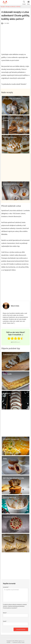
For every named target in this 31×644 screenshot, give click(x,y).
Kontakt (9, 642)
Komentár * (6, 587)
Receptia (3, 7)
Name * (5, 613)
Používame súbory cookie (18, 642)
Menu (29, 2)
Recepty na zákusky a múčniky (13, 7)
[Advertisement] (16, 37)
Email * (5, 621)
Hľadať (24, 2)
